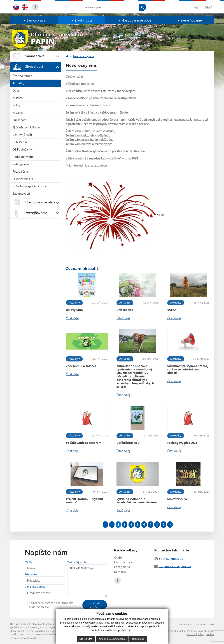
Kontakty (120, 572)
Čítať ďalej (73, 318)
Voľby (16, 105)
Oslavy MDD (75, 310)
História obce (123, 562)
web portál (31, 631)
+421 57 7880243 (171, 559)
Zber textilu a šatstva (81, 366)
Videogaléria (21, 164)
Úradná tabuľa (22, 76)
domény (14, 634)
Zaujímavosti (21, 194)
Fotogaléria (20, 171)
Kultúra (18, 98)
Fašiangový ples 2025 (182, 443)
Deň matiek (125, 310)
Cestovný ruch (22, 135)
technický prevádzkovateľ (23, 638)
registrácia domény (30, 634)
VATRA (172, 310)
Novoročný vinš (84, 56)
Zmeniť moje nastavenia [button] (112, 639)
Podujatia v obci (23, 157)
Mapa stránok (17, 631)
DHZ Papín (20, 142)
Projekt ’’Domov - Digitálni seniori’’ (84, 501)
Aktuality (18, 83)
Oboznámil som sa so (51, 605)
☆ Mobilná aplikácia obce (30, 186)
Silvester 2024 (177, 499)
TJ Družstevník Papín (26, 127)
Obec (16, 91)
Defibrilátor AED (128, 443)
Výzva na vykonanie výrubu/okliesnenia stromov (137, 501)
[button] (34, 20)
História (18, 113)
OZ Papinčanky (23, 149)
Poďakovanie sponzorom (84, 443)
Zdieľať (116, 215)
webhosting (45, 631)
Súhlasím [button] (86, 639)
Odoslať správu (95, 605)
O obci (119, 558)
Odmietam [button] (138, 639)
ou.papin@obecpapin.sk (175, 566)
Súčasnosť (20, 120)
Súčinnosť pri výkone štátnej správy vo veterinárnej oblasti (188, 369)
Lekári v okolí (22, 179)
